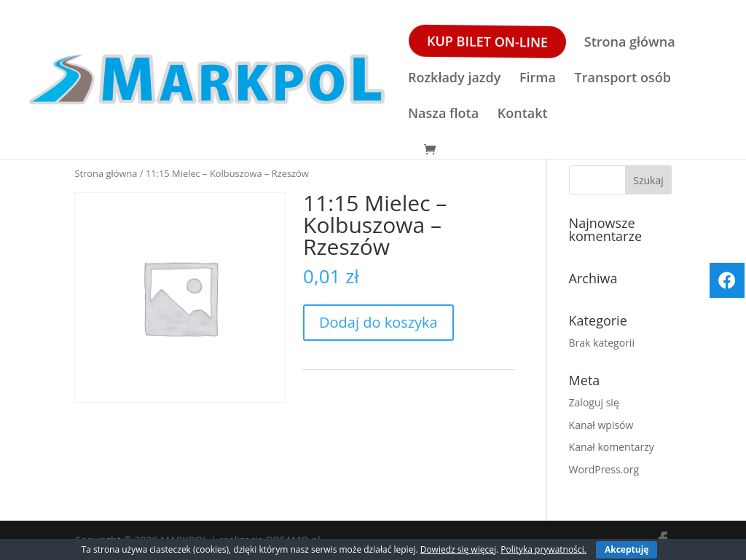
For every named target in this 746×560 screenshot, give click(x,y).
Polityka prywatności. (543, 549)
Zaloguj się (594, 402)
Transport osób (623, 79)
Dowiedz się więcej (458, 549)
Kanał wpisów (601, 425)
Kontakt (523, 115)
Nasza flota (443, 115)
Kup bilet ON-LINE (487, 42)
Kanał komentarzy (612, 447)
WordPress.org (604, 469)
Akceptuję (627, 549)
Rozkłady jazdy (454, 79)
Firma (538, 79)
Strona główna (630, 43)
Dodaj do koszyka (378, 322)
